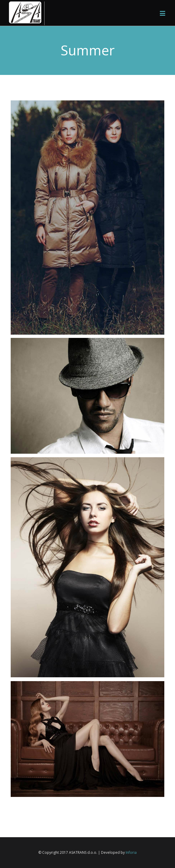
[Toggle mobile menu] (163, 13)
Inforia (131, 852)
